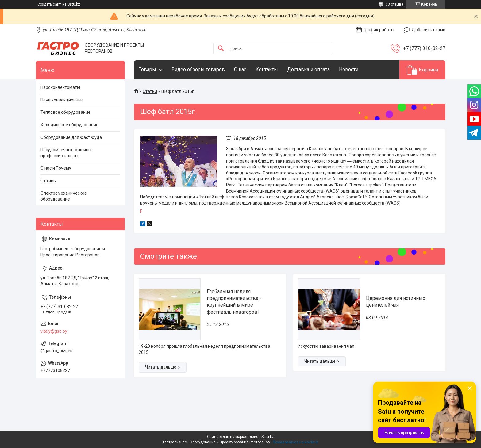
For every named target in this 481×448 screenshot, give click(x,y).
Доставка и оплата (308, 69)
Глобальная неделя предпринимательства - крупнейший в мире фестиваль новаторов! (234, 302)
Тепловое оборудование (65, 112)
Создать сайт (49, 4)
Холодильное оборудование (69, 125)
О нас (240, 69)
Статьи (150, 91)
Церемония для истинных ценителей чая (396, 302)
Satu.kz (268, 437)
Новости (349, 69)
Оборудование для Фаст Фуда (71, 137)
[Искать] (221, 49)
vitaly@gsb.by (54, 331)
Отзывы (48, 181)
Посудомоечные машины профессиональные (66, 153)
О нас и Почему (56, 168)
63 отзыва (394, 4)
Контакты (267, 69)
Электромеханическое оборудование (64, 196)
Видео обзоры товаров (198, 69)
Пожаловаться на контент (295, 442)
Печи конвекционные (62, 100)
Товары (147, 69)
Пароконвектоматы (60, 87)
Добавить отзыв (429, 30)
